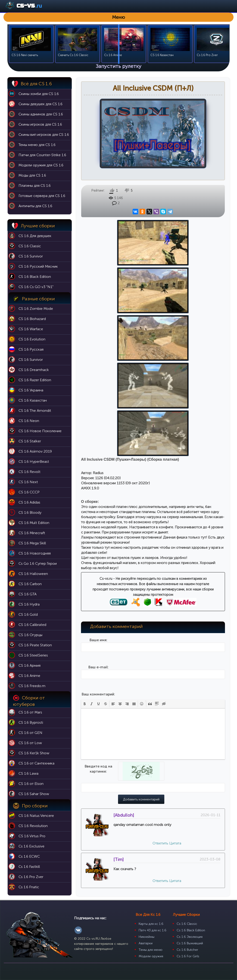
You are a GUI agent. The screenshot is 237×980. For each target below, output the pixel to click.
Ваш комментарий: (98, 503)
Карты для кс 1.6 (151, 924)
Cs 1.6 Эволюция (190, 937)
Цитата (175, 652)
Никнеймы (147, 937)
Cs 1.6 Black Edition (191, 930)
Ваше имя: (98, 449)
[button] (85, 513)
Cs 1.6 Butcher (187, 950)
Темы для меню (151, 950)
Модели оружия (151, 956)
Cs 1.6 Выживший (190, 943)
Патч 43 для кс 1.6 (153, 930)
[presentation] (85, 513)
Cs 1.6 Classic (187, 924)
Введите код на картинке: (98, 578)
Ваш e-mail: (98, 476)
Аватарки (146, 943)
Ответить (160, 652)
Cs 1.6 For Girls (188, 956)
